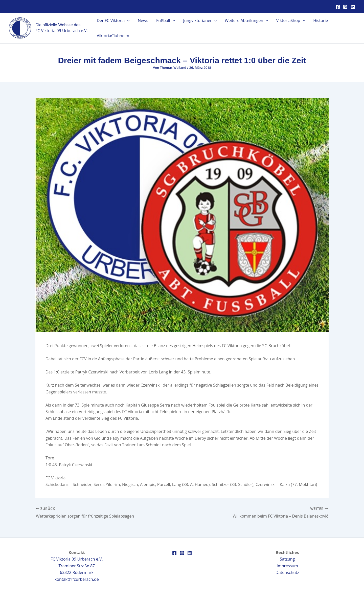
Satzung (287, 559)
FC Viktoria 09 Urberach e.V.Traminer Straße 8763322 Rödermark (77, 566)
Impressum (287, 566)
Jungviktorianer (200, 20)
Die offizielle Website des (58, 25)
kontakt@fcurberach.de (77, 579)
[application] (127, 20)
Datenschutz (287, 572)
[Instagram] (345, 7)
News (143, 20)
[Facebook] (338, 7)
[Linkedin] (353, 7)
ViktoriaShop (291, 20)
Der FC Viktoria (113, 20)
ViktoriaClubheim (113, 36)
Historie (321, 20)
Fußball (166, 20)
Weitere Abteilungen (246, 20)
